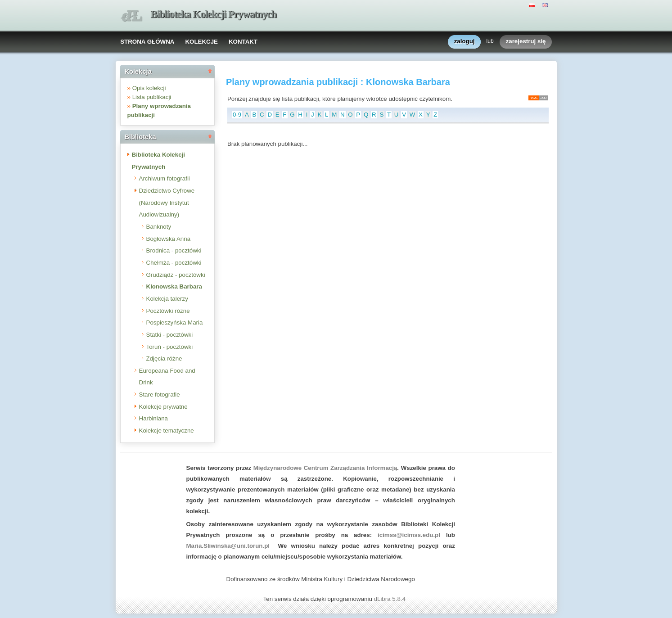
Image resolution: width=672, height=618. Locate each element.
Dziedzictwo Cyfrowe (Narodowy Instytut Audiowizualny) (167, 203)
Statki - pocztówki (170, 335)
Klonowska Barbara (174, 286)
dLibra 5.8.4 (391, 599)
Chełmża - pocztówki (174, 263)
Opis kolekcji (149, 88)
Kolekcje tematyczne (167, 431)
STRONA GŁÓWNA (147, 42)
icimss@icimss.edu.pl (409, 535)
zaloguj (465, 42)
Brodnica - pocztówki (174, 250)
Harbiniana (153, 418)
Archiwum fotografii (165, 178)
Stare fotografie (160, 395)
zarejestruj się (526, 42)
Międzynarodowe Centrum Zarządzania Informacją (325, 468)
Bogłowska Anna (169, 239)
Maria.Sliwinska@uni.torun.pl (228, 546)
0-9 (237, 115)
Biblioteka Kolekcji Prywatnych (214, 14)
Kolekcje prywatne (163, 407)
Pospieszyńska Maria (175, 323)
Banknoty (159, 227)
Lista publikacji (152, 97)
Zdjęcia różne (164, 359)
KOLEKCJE (201, 42)
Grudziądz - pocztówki (176, 275)
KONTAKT (243, 42)
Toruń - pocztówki (170, 347)
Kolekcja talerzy (167, 299)
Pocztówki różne (168, 311)
